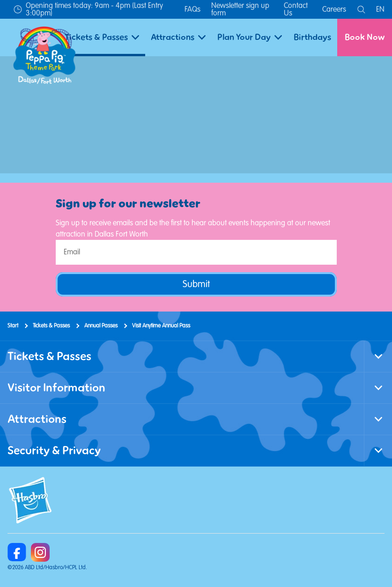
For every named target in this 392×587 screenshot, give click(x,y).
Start (13, 326)
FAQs (192, 9)
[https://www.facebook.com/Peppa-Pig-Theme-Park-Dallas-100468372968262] (17, 552)
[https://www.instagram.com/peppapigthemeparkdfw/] (40, 552)
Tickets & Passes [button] (102, 37)
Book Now (365, 37)
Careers (334, 9)
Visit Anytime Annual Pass (161, 326)
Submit (196, 284)
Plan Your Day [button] (250, 37)
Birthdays (312, 37)
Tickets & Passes (51, 326)
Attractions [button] (178, 37)
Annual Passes (101, 326)
